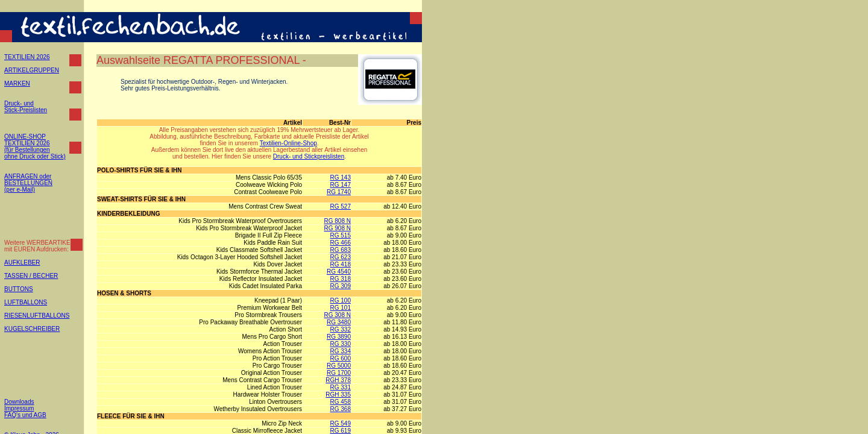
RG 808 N (338, 221)
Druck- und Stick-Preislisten (26, 107)
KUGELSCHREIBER (32, 329)
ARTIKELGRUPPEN (32, 70)
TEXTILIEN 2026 (27, 57)
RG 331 (341, 387)
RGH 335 (338, 395)
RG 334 (341, 351)
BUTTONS (19, 289)
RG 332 (341, 329)
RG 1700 (339, 373)
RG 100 (341, 300)
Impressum (19, 408)
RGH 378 (338, 380)
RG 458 (341, 402)
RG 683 (341, 250)
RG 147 (341, 185)
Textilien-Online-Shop (288, 143)
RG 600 (341, 358)
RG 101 (341, 308)
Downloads (19, 402)
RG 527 (341, 206)
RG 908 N (338, 228)
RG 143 (341, 178)
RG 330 (341, 344)
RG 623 (341, 257)
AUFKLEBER (22, 263)
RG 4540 (339, 272)
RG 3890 (339, 337)
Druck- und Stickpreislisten (309, 156)
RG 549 (341, 423)
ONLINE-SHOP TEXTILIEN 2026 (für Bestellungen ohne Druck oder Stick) (35, 146)
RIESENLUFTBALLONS (37, 316)
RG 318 (341, 279)
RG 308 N (338, 315)
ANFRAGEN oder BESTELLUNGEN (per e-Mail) (28, 183)
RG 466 (341, 243)
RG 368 (341, 409)
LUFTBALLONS (26, 302)
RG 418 (341, 264)
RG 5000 (339, 366)
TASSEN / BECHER (31, 276)
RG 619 (341, 431)
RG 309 (341, 286)
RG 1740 (339, 192)
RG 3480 (339, 322)
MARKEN (17, 83)
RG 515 (341, 235)
